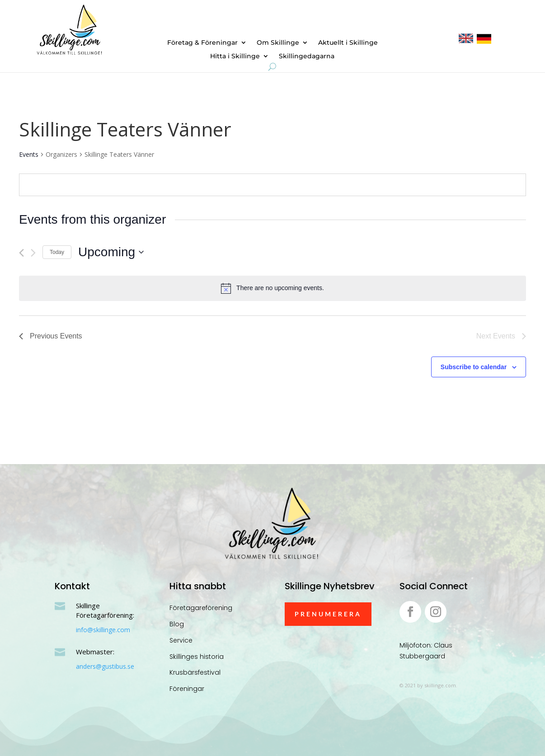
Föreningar (187, 689)
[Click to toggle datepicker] (111, 252)
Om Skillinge (278, 43)
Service (181, 640)
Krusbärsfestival (195, 672)
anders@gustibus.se (105, 666)
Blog (177, 624)
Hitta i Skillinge (235, 56)
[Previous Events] (21, 253)
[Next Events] (33, 253)
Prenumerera (328, 614)
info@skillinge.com (103, 630)
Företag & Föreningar (202, 43)
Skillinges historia (197, 657)
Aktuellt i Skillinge (348, 43)
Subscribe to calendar (474, 367)
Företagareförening (201, 608)
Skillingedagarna (307, 56)
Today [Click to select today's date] (57, 252)
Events (29, 154)
